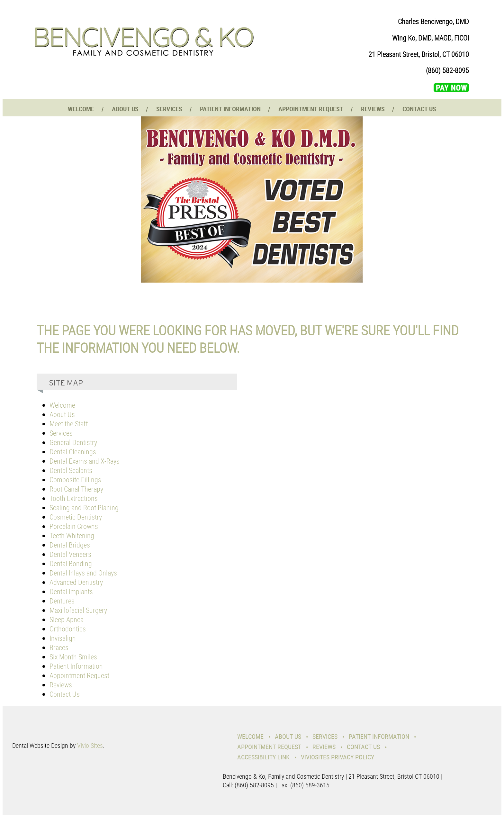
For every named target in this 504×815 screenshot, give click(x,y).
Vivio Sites (90, 745)
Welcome (81, 109)
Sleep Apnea (67, 619)
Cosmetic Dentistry (76, 517)
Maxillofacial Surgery (78, 610)
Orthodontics (68, 629)
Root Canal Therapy (76, 489)
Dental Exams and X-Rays (85, 461)
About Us (125, 109)
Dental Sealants (71, 470)
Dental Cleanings (73, 452)
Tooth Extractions (74, 498)
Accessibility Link (263, 757)
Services (169, 109)
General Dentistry (73, 442)
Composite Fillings (75, 480)
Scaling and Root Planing (84, 507)
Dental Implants (71, 591)
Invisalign (63, 638)
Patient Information (230, 109)
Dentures (62, 601)
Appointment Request (311, 109)
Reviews (373, 109)
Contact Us (419, 109)
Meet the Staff (69, 424)
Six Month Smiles (73, 657)
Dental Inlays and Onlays (83, 573)
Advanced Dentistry (76, 582)
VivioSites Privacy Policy (337, 757)
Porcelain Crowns (74, 526)
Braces (59, 647)
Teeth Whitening (72, 535)
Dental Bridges (70, 545)
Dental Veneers (70, 554)
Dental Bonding (71, 563)
